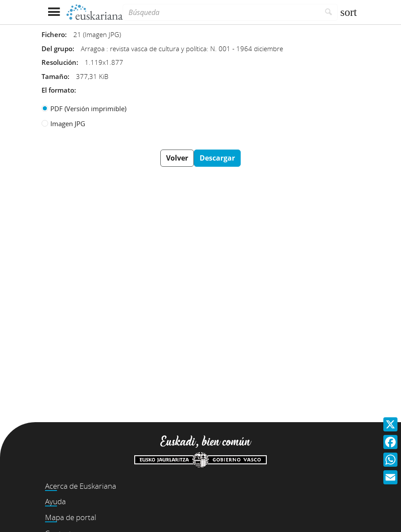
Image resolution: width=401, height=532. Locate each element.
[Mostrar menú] (54, 12)
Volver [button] (177, 158)
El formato (58, 90)
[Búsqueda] (221, 12)
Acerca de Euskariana (81, 486)
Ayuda (55, 501)
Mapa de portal (71, 517)
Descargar (217, 158)
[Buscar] (329, 12)
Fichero (53, 34)
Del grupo (57, 49)
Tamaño (55, 76)
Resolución (59, 62)
